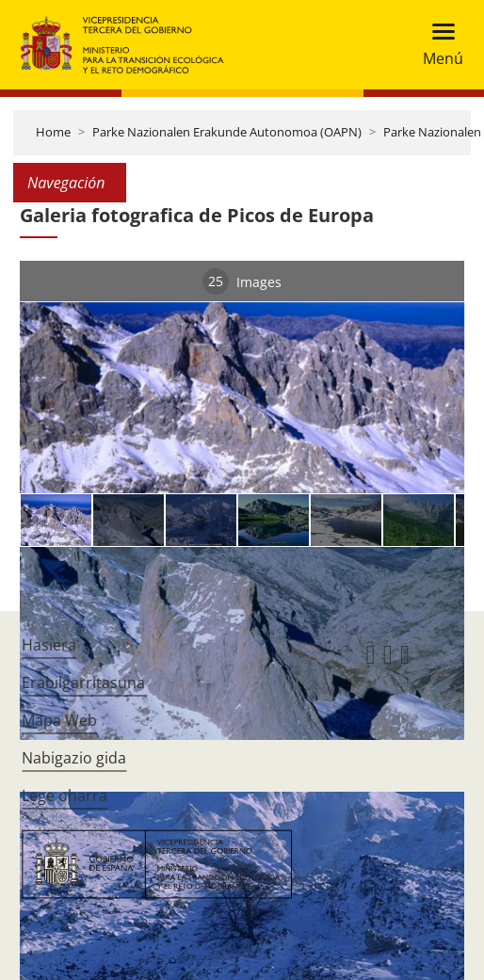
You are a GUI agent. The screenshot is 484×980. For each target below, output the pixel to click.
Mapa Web (59, 720)
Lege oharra (65, 795)
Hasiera (49, 645)
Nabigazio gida (74, 758)
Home (53, 132)
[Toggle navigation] (437, 45)
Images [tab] (242, 281)
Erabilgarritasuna (83, 683)
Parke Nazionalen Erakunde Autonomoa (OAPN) (227, 132)
